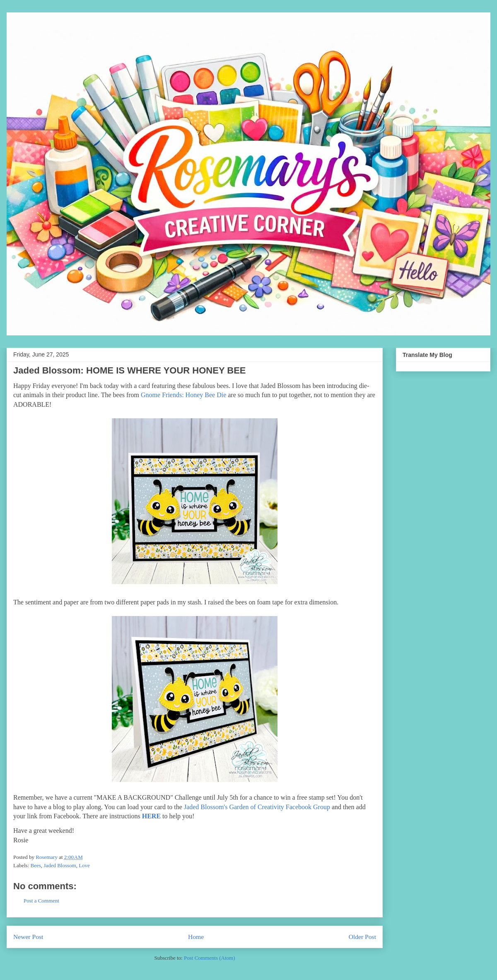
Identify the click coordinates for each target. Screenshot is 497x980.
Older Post (362, 937)
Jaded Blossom (60, 865)
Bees (36, 865)
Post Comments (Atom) (210, 958)
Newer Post (28, 937)
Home (196, 937)
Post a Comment (41, 901)
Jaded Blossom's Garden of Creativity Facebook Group (256, 807)
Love (84, 865)
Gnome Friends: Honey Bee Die (183, 395)
